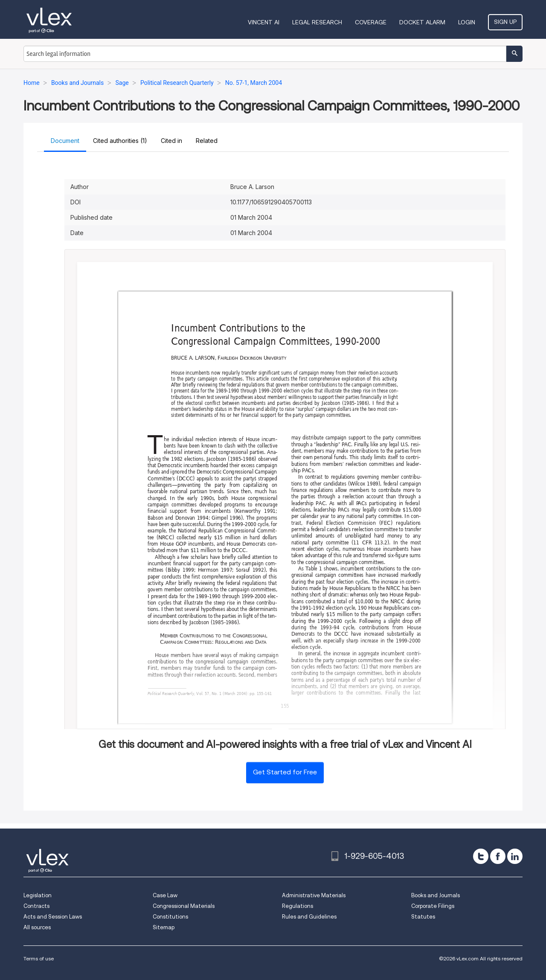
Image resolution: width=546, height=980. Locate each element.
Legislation (38, 895)
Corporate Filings (433, 906)
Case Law (165, 895)
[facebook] (498, 856)
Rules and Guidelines (309, 917)
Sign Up (505, 22)
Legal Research (317, 22)
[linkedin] (515, 856)
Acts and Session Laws (53, 917)
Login (467, 22)
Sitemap (164, 927)
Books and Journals (436, 895)
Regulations (298, 906)
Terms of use (39, 958)
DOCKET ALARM (422, 22)
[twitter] (481, 856)
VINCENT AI (264, 22)
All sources (37, 927)
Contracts (36, 906)
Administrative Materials (314, 895)
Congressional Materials (184, 906)
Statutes (423, 917)
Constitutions (170, 917)
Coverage (371, 22)
